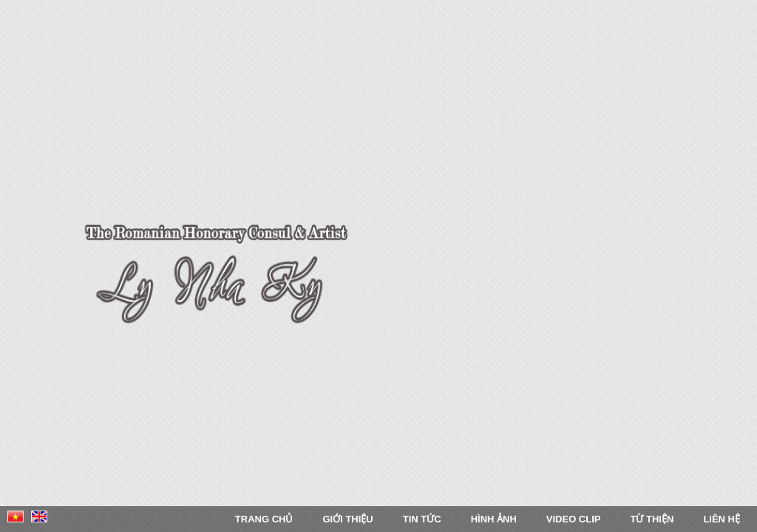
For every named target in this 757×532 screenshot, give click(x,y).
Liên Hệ (722, 519)
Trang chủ (264, 519)
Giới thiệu (347, 519)
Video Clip (574, 519)
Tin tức (422, 519)
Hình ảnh (494, 519)
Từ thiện (652, 519)
